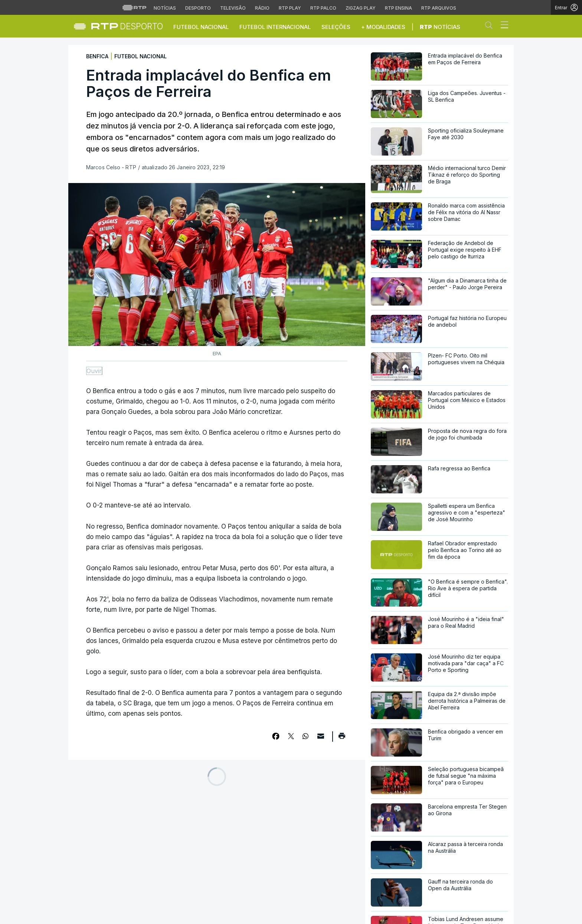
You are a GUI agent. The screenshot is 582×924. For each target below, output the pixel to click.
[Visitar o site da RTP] (134, 7)
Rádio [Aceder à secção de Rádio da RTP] (262, 8)
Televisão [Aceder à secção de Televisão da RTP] (233, 8)
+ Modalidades (383, 27)
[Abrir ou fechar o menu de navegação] (502, 26)
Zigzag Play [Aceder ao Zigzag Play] (361, 8)
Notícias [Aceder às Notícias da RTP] (165, 8)
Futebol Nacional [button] (201, 27)
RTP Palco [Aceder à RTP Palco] (323, 8)
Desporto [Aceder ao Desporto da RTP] (198, 8)
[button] (491, 27)
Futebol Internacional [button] (275, 27)
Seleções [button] (336, 27)
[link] (127, 26)
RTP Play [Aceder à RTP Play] (290, 8)
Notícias (440, 27)
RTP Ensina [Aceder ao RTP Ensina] (398, 8)
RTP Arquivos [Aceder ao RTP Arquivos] (439, 8)
